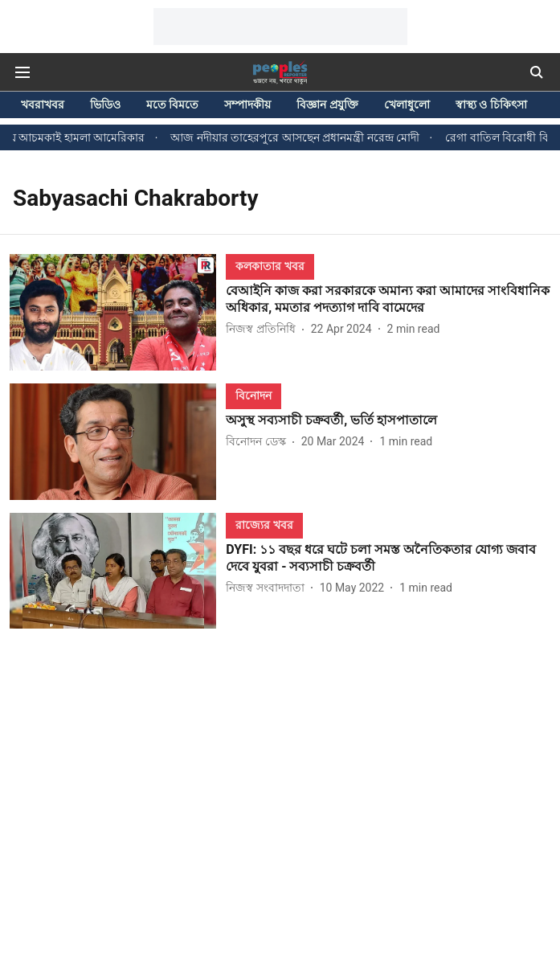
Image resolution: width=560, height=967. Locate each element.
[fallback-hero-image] (118, 312)
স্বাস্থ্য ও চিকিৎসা (491, 104)
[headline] (388, 300)
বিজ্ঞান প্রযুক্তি (327, 104)
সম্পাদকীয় (247, 104)
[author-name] (264, 329)
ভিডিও (105, 104)
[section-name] (270, 266)
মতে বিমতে (172, 104)
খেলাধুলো (407, 104)
